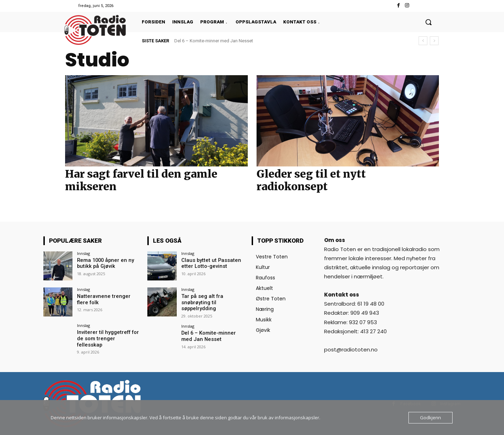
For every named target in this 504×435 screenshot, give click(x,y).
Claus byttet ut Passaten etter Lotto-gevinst (208, 263)
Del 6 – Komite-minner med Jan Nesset (214, 41)
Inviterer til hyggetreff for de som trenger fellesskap (107, 335)
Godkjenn (430, 418)
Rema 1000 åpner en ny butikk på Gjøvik (103, 263)
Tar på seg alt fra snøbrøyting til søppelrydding (200, 302)
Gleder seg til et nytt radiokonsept (311, 180)
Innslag (83, 253)
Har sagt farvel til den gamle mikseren (141, 180)
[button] (428, 22)
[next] (434, 41)
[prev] (423, 41)
